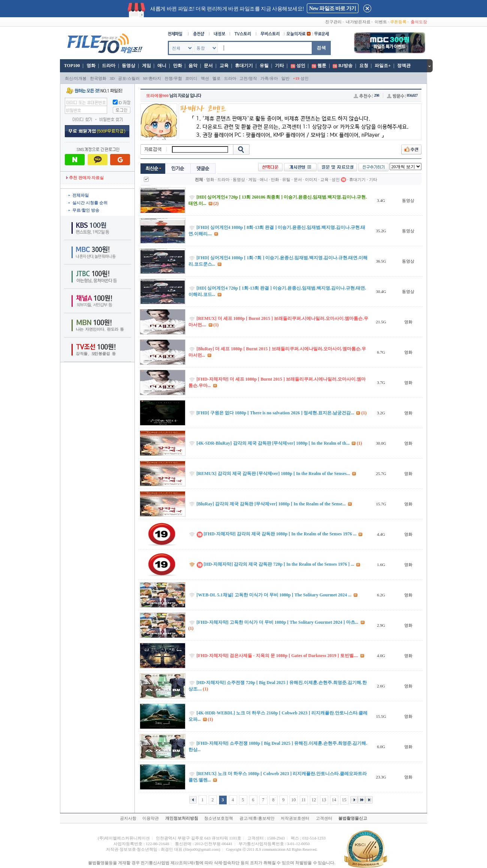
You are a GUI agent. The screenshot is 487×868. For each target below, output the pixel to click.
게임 (146, 66)
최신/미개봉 (76, 78)
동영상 (128, 66)
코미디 (191, 78)
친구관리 (333, 22)
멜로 (217, 78)
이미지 (311, 179)
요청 (364, 66)
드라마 (109, 66)
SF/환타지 (152, 78)
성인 (301, 66)
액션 (205, 78)
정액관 (404, 66)
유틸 (264, 66)
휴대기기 (244, 66)
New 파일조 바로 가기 (332, 8)
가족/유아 (269, 78)
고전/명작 (248, 78)
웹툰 (322, 66)
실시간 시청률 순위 (90, 203)
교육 (224, 66)
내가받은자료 (358, 22)
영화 (91, 66)
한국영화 (98, 78)
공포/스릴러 (129, 78)
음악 (193, 66)
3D (112, 78)
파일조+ (383, 66)
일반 (285, 78)
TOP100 (71, 66)
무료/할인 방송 (86, 210)
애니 (162, 66)
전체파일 (81, 195)
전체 (199, 179)
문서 (208, 66)
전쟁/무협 (173, 78)
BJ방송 (345, 66)
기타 (279, 66)
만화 (178, 66)
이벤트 (381, 22)
